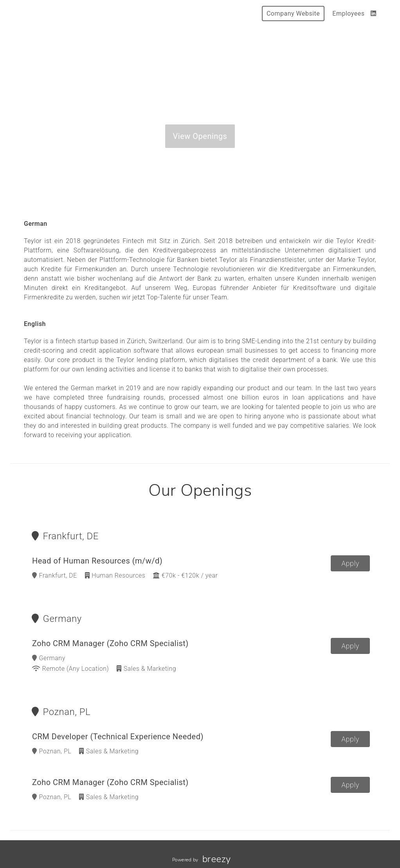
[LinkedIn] (374, 14)
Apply (350, 563)
